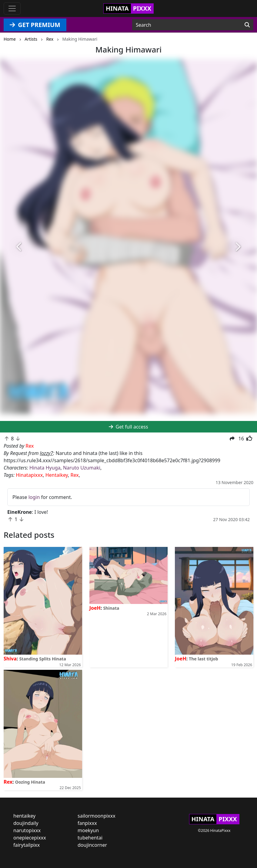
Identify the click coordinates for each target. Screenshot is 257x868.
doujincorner (92, 845)
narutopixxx (27, 830)
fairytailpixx (27, 845)
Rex (75, 475)
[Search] (247, 25)
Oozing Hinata (30, 782)
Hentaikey (57, 475)
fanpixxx (87, 823)
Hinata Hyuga (45, 468)
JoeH (95, 608)
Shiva (10, 659)
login (34, 497)
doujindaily (26, 823)
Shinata (111, 608)
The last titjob (204, 659)
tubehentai (90, 838)
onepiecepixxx (30, 838)
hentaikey (24, 816)
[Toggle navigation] (12, 8)
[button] (19, 247)
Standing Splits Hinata (42, 659)
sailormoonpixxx (97, 816)
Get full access (128, 427)
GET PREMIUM (35, 25)
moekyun (88, 830)
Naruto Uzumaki (82, 468)
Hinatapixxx (29, 475)
